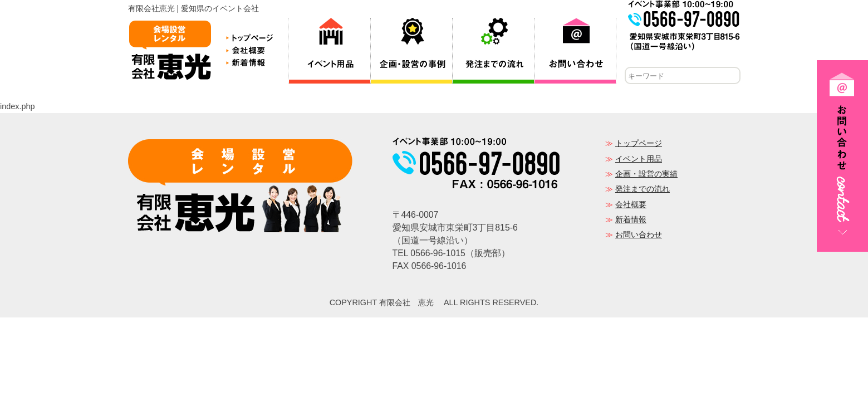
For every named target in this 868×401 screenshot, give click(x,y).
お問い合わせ (639, 236)
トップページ (639, 144)
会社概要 (631, 206)
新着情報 (631, 221)
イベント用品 (639, 160)
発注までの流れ (643, 190)
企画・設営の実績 (646, 175)
